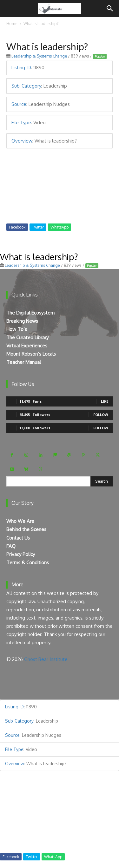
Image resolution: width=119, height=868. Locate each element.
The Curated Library (27, 337)
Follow (101, 415)
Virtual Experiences (27, 346)
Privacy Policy (21, 554)
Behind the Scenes (26, 529)
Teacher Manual (24, 362)
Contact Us (18, 538)
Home (12, 24)
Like (105, 401)
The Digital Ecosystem (30, 313)
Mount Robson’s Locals (31, 354)
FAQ (11, 546)
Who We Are (20, 521)
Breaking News (22, 321)
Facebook (17, 227)
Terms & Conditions (28, 562)
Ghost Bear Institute (46, 659)
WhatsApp (60, 227)
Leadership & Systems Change (39, 56)
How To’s (17, 329)
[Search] (110, 9)
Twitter (38, 227)
